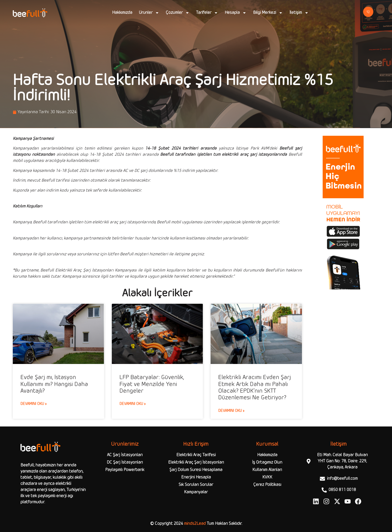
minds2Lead (195, 524)
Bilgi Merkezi (268, 13)
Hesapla (236, 13)
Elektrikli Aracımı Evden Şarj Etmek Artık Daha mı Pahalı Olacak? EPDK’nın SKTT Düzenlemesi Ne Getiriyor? (255, 388)
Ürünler (149, 13)
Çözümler (178, 13)
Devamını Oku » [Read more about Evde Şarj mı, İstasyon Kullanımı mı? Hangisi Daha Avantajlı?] (34, 404)
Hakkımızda (122, 13)
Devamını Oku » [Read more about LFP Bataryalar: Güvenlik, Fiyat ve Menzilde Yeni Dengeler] (133, 404)
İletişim (299, 13)
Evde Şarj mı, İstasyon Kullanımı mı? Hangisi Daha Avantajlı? (54, 384)
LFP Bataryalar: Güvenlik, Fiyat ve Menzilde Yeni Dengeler (152, 384)
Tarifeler (207, 13)
